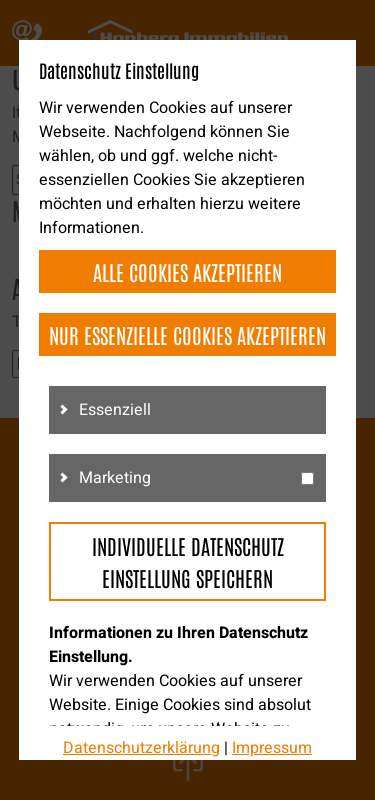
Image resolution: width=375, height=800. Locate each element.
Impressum (272, 748)
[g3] (307, 478)
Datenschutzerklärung (141, 748)
